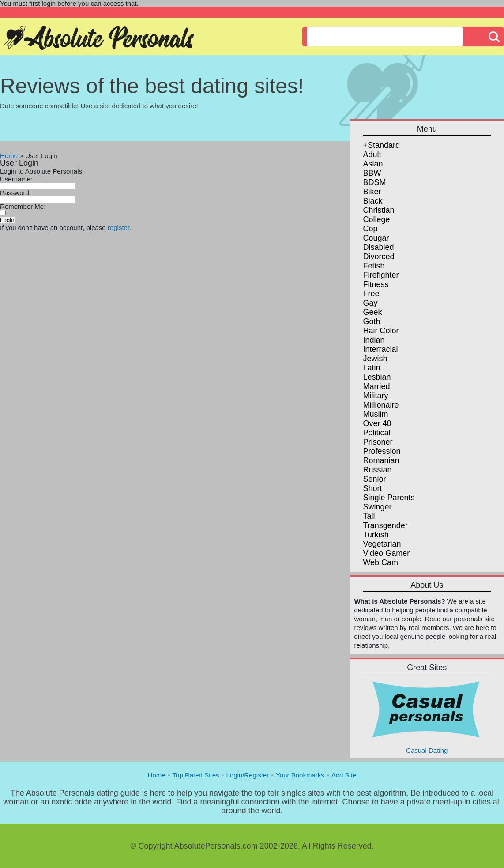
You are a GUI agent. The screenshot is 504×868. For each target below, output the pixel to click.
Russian (377, 470)
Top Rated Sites (196, 775)
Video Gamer (386, 553)
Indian (374, 340)
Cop (370, 229)
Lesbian (377, 377)
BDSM (374, 182)
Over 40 (377, 423)
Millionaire (381, 405)
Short (372, 488)
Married (376, 386)
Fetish (374, 266)
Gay (370, 303)
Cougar (376, 238)
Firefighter (381, 275)
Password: (15, 193)
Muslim (375, 414)
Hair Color (381, 331)
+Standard (381, 145)
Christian (378, 210)
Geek (372, 312)
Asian (373, 164)
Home (9, 156)
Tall (369, 516)
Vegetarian (382, 544)
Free (371, 294)
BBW (372, 173)
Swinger (377, 507)
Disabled (378, 247)
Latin (371, 368)
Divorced (378, 257)
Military (375, 396)
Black (372, 201)
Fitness (376, 284)
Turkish (376, 535)
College (376, 219)
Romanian (381, 460)
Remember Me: (23, 206)
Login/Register (247, 775)
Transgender (385, 525)
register (118, 228)
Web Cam (380, 562)
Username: (16, 179)
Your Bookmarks (300, 775)
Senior (374, 479)
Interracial (380, 349)
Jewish (375, 359)
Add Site (344, 775)
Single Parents (389, 498)
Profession (382, 451)
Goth (371, 321)
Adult (372, 155)
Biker (372, 192)
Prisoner (378, 442)
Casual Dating (427, 717)
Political (376, 433)
